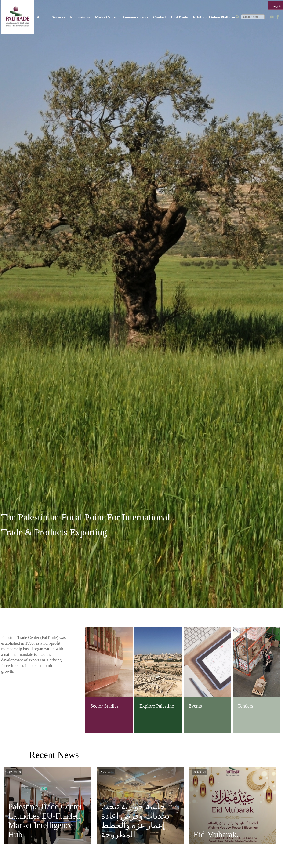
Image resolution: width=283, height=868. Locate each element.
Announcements (135, 17)
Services (58, 17)
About (42, 17)
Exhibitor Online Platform (214, 17)
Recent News (54, 755)
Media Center (106, 17)
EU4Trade (179, 17)
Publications (80, 17)
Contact (160, 17)
